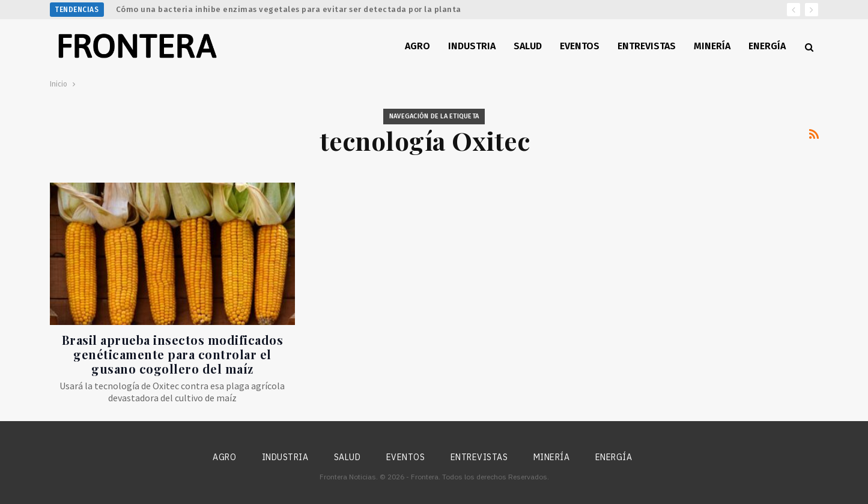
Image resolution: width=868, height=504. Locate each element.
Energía (767, 46)
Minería (712, 46)
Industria (472, 46)
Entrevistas (647, 46)
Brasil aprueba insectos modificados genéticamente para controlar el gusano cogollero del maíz (173, 354)
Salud (528, 46)
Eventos (580, 46)
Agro (417, 46)
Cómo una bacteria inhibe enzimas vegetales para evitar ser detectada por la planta (289, 9)
